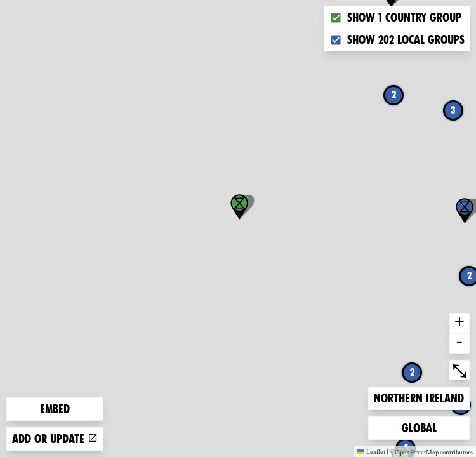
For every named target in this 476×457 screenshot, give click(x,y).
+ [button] (459, 323)
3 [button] (453, 110)
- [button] (459, 343)
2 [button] (394, 95)
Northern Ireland (419, 397)
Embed (55, 409)
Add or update (55, 439)
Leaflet (371, 451)
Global (422, 427)
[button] (239, 207)
